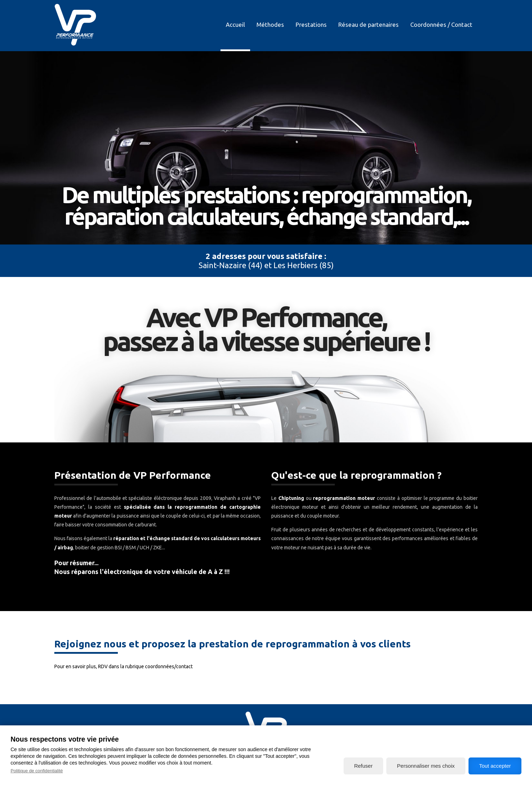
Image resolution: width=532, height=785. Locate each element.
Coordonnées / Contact (441, 25)
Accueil (235, 25)
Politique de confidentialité (37, 771)
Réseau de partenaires (368, 25)
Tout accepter (495, 766)
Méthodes (270, 25)
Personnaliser (426, 766)
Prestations (311, 25)
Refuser (364, 766)
